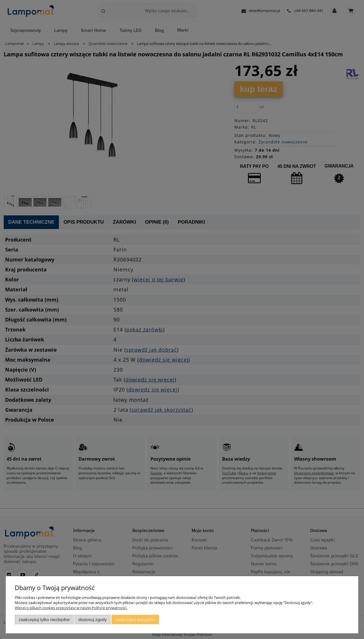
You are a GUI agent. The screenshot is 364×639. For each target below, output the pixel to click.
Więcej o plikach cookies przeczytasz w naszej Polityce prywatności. (71, 608)
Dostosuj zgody (92, 620)
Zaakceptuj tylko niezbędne (44, 620)
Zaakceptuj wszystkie (135, 620)
